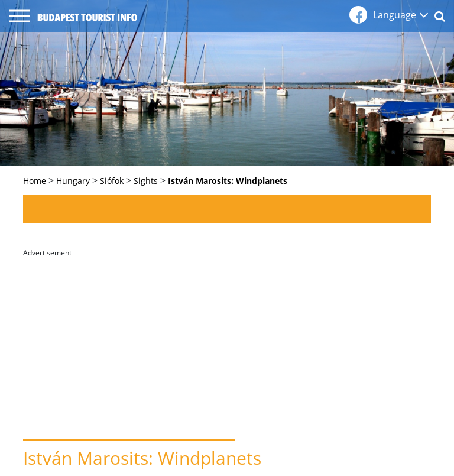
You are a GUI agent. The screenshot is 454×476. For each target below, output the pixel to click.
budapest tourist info (87, 17)
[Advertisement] (227, 345)
